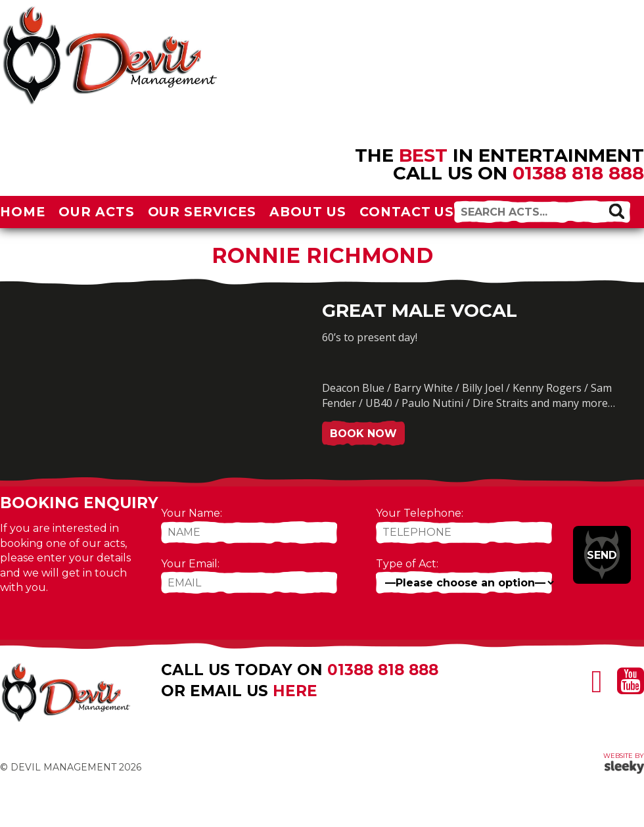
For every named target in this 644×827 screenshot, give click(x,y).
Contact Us (407, 212)
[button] (616, 211)
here (295, 691)
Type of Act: (407, 564)
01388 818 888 (578, 173)
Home (23, 212)
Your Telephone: (420, 513)
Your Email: (190, 564)
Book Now (363, 434)
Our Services (202, 212)
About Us (308, 212)
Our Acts (97, 212)
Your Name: (192, 513)
